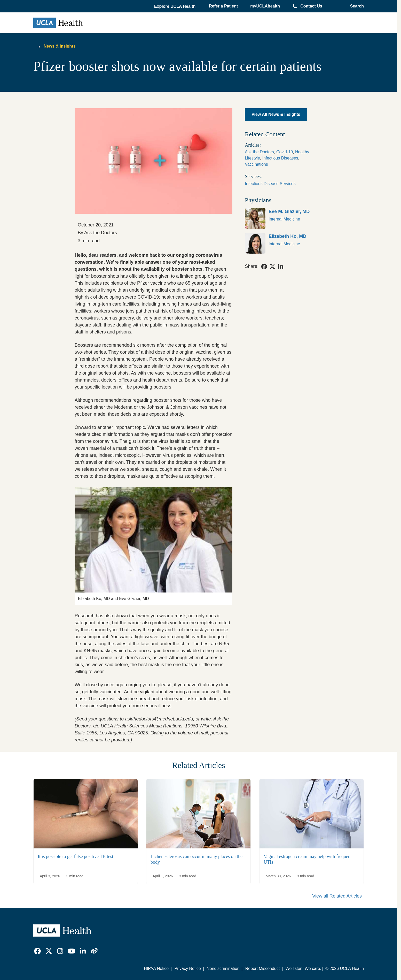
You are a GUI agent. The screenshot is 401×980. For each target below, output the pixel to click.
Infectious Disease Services (270, 184)
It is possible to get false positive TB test (76, 856)
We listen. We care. (303, 968)
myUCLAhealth (265, 6)
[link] (284, 218)
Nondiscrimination (223, 968)
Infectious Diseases (280, 158)
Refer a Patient (223, 6)
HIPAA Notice (156, 968)
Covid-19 (285, 152)
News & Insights (60, 46)
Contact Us (311, 6)
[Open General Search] (355, 6)
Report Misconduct (262, 968)
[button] (175, 6)
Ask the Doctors (259, 152)
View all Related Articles (337, 896)
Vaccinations (256, 164)
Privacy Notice (187, 968)
